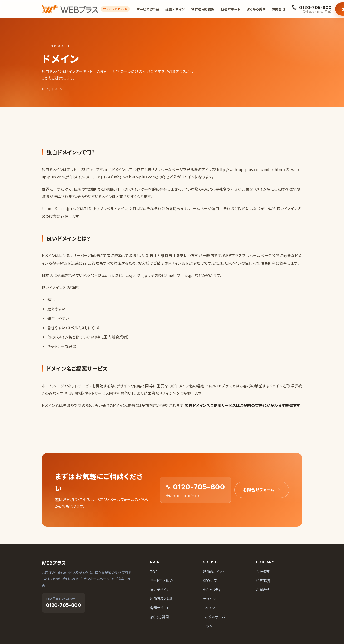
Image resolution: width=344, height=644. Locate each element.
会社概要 (263, 571)
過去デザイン (175, 9)
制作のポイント (214, 571)
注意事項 (263, 581)
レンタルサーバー (216, 617)
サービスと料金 (148, 9)
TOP (45, 89)
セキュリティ (212, 590)
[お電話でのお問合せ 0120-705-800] (312, 9)
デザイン (209, 599)
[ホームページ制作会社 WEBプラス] (86, 9)
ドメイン (209, 608)
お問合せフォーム (262, 490)
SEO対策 (210, 581)
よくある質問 (256, 9)
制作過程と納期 (203, 9)
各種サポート (231, 9)
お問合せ (279, 9)
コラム (208, 626)
